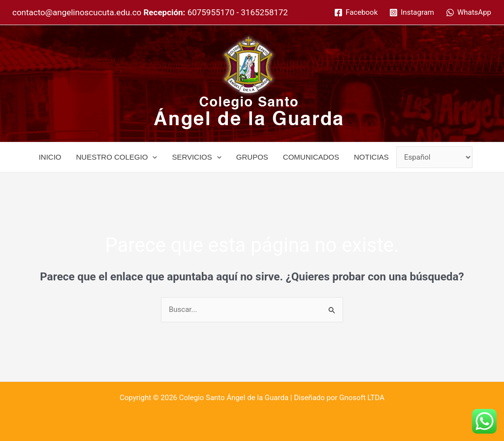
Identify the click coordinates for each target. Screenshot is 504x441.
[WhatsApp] (469, 13)
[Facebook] (356, 13)
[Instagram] (412, 13)
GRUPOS (252, 157)
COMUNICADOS (311, 157)
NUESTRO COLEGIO (117, 157)
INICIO (50, 157)
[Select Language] (435, 157)
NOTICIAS (371, 157)
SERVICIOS (196, 157)
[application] (152, 157)
